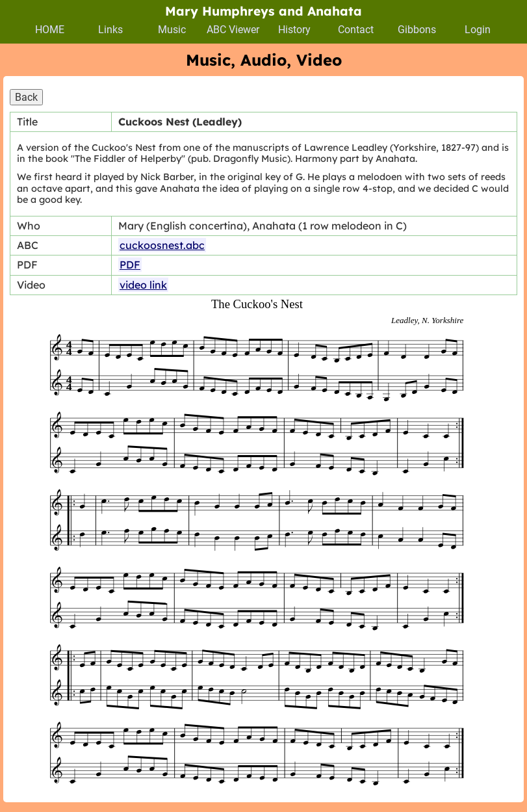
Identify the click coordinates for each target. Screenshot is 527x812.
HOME (50, 30)
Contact (356, 30)
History (294, 30)
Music (172, 30)
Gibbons (417, 30)
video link (143, 285)
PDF (130, 265)
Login (478, 30)
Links (110, 30)
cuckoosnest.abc (162, 245)
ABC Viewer (233, 30)
